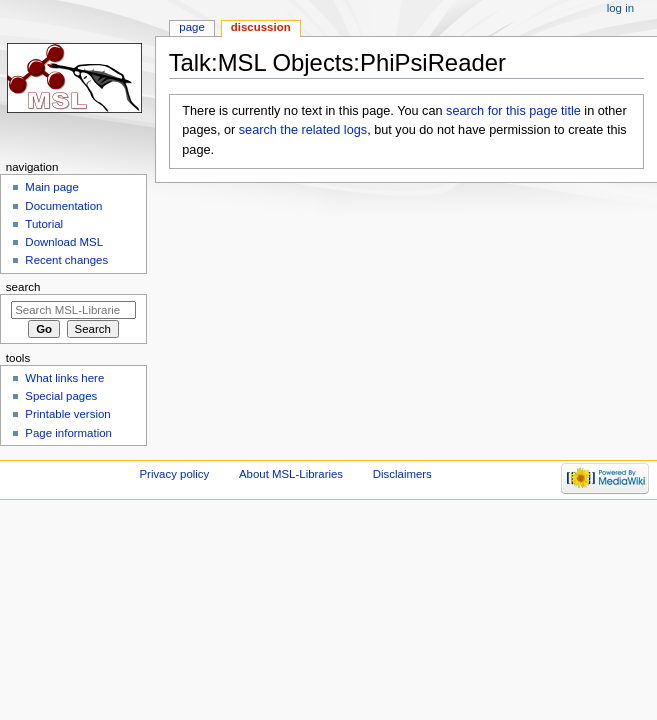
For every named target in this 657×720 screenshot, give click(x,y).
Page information (68, 433)
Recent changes (66, 260)
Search (23, 287)
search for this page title (513, 111)
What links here (64, 378)
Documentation (63, 206)
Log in (620, 8)
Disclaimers (402, 474)
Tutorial (44, 224)
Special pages (61, 396)
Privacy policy (174, 474)
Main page (52, 187)
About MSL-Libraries (291, 474)
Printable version (67, 414)
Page (191, 27)
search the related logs (303, 130)
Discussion (261, 27)
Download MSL (64, 242)
